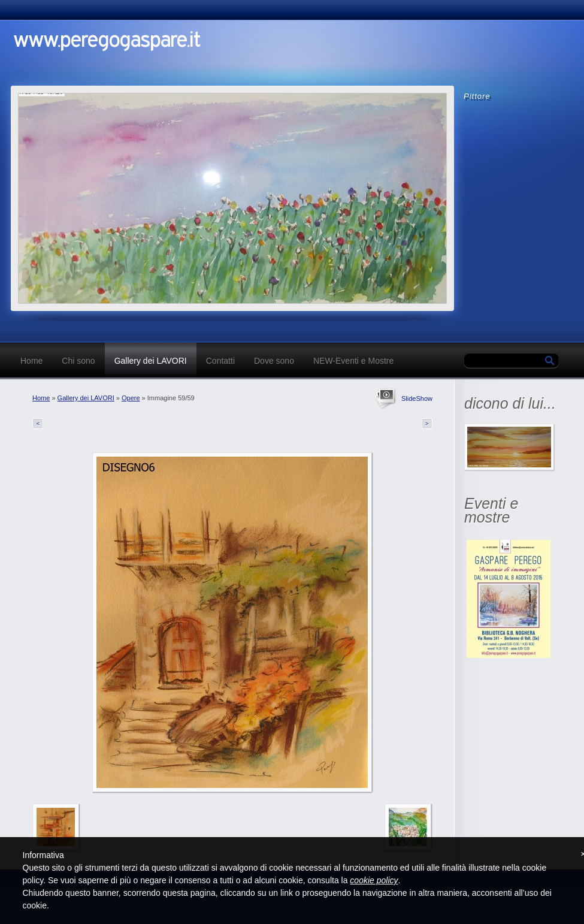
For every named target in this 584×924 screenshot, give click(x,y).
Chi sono (78, 361)
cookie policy (374, 880)
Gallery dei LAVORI (151, 361)
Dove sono (274, 361)
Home (31, 361)
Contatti (220, 361)
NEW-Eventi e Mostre (353, 361)
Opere (131, 398)
